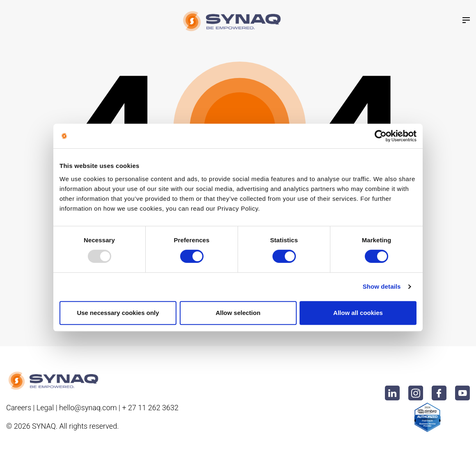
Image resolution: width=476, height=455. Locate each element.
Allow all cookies (358, 313)
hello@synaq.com (88, 408)
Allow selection (238, 313)
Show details (382, 286)
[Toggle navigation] (466, 20)
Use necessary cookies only (118, 313)
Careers (19, 408)
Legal (45, 408)
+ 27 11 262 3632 (150, 408)
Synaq (44, 426)
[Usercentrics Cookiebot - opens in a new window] (381, 136)
